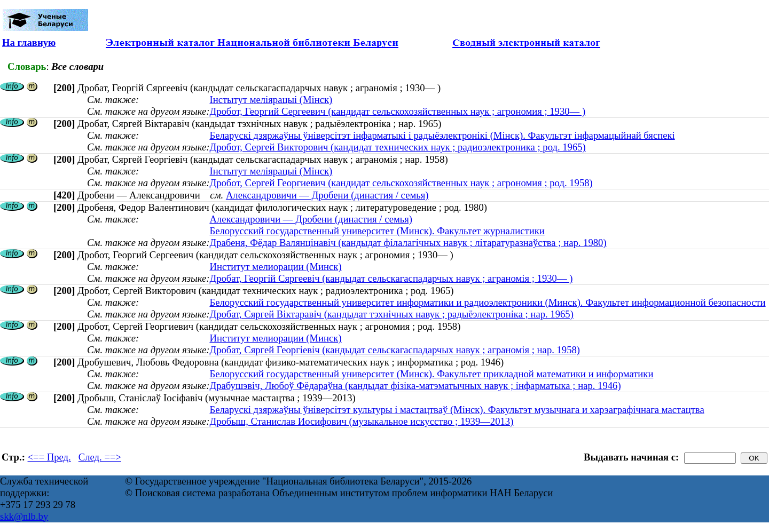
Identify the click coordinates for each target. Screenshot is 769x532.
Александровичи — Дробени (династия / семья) (327, 195)
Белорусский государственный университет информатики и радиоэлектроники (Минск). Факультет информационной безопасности (487, 302)
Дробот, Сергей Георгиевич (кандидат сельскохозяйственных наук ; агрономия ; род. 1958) (401, 183)
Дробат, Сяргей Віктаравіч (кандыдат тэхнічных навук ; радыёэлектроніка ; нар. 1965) (391, 314)
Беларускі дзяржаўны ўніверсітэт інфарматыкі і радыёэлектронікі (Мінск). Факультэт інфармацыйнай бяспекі (442, 135)
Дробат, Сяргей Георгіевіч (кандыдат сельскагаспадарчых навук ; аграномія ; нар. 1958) (395, 350)
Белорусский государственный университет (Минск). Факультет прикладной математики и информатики (431, 374)
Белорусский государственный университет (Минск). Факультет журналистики (377, 231)
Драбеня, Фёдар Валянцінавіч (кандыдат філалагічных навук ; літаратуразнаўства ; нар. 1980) (408, 243)
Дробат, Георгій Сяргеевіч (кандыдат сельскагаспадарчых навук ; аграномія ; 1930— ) (391, 278)
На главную (29, 42)
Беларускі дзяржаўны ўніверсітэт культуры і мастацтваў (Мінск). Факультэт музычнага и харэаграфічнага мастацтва (457, 410)
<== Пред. (49, 457)
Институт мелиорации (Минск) (275, 267)
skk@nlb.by (24, 516)
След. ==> (100, 457)
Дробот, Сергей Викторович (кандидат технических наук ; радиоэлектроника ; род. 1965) (397, 147)
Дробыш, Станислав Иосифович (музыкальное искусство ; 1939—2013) (361, 421)
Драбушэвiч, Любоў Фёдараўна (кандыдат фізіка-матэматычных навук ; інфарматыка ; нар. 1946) (415, 386)
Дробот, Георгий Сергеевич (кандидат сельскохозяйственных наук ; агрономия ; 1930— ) (397, 111)
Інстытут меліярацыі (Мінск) (271, 100)
